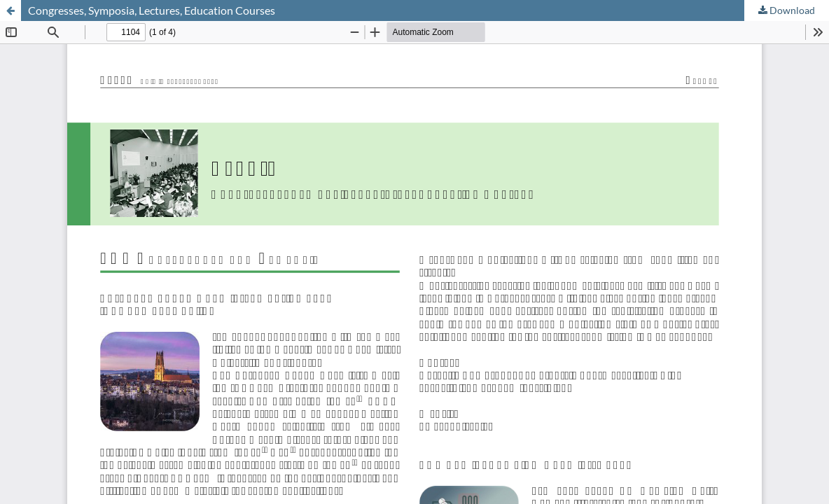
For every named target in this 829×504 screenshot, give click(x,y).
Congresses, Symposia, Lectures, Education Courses (152, 10)
